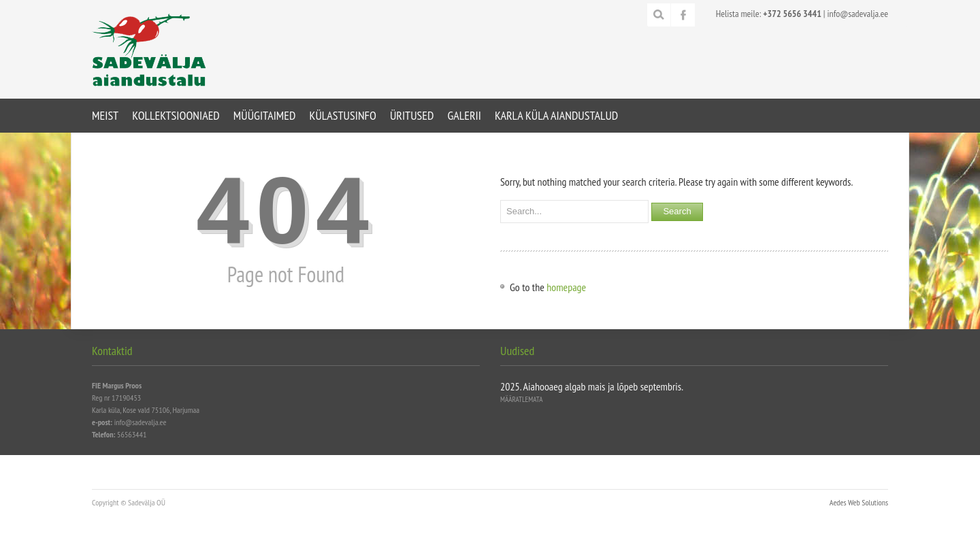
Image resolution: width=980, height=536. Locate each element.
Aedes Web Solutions (859, 502)
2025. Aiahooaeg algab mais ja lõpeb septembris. (592, 386)
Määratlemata (521, 399)
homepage (566, 287)
